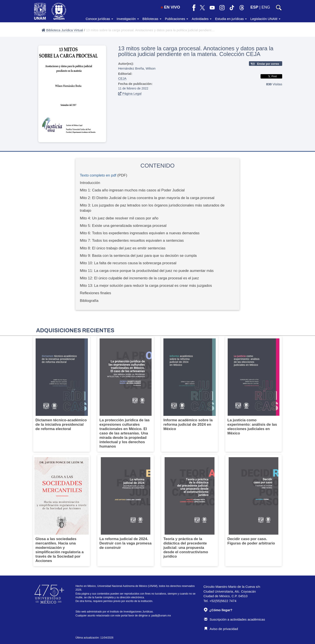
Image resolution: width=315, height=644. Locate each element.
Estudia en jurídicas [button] (231, 19)
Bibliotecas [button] (152, 19)
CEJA (122, 78)
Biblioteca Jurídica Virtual (62, 30)
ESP (254, 7)
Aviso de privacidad (221, 629)
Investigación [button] (128, 19)
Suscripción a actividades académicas (234, 619)
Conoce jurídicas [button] (99, 19)
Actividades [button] (202, 19)
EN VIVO (170, 7)
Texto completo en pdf (98, 175)
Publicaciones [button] (177, 19)
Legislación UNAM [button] (265, 19)
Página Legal (130, 94)
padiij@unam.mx (161, 616)
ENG (266, 7)
